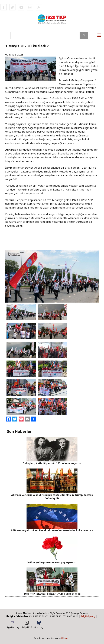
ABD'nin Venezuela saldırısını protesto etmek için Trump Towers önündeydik (52, 497)
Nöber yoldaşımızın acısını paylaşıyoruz (52, 562)
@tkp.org (39, 627)
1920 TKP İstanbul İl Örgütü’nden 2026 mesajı (52, 594)
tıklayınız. (66, 638)
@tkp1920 (27, 627)
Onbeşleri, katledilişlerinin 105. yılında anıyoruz (52, 463)
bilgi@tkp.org (88, 616)
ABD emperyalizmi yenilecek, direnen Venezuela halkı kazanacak (52, 530)
